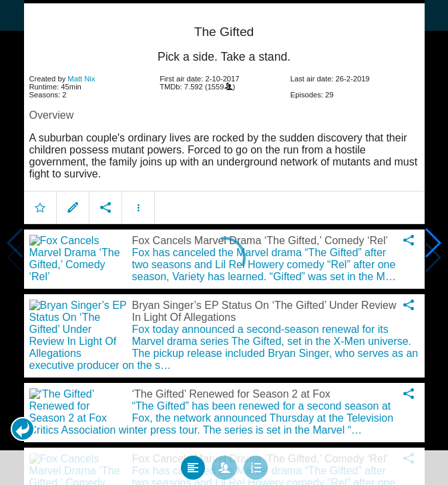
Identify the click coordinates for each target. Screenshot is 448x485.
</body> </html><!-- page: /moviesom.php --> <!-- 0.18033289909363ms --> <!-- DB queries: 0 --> (224, 242)
